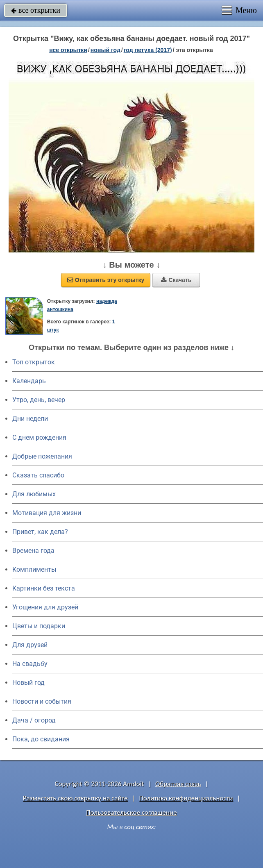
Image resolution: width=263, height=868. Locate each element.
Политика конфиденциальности (186, 798)
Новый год (28, 683)
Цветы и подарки (39, 626)
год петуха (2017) (148, 50)
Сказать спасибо (38, 475)
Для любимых (34, 494)
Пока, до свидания (41, 739)
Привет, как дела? (40, 532)
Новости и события (42, 701)
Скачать (176, 280)
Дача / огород (34, 720)
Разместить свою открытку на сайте (75, 798)
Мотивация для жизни (47, 513)
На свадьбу (30, 664)
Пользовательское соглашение (131, 812)
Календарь (29, 381)
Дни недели (30, 419)
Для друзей (30, 645)
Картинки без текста (44, 588)
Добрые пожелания (42, 456)
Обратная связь (178, 784)
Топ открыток (34, 362)
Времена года (33, 551)
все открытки (36, 10)
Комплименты (34, 569)
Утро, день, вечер (39, 400)
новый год (105, 50)
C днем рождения (39, 437)
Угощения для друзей (45, 607)
